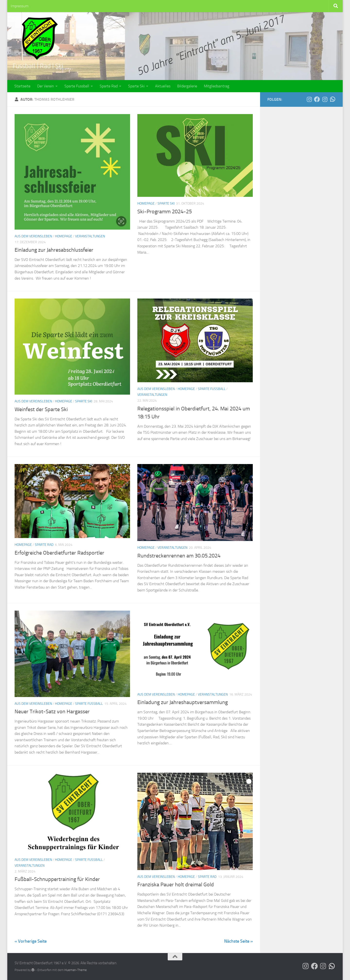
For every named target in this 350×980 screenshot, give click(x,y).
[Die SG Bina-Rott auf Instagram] (325, 99)
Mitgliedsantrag (217, 86)
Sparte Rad (109, 86)
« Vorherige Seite (31, 941)
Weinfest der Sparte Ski (41, 409)
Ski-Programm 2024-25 (165, 212)
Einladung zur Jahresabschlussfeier (54, 250)
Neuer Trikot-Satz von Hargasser (52, 712)
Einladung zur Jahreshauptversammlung (183, 702)
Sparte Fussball (77, 86)
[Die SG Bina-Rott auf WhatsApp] (332, 99)
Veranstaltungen (90, 236)
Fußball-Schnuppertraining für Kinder (57, 879)
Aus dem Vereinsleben (33, 236)
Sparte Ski (136, 86)
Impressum (20, 6)
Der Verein (46, 86)
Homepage (64, 236)
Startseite (22, 86)
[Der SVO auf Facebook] (317, 99)
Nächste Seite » (238, 941)
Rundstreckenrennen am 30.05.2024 (179, 556)
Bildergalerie (187, 86)
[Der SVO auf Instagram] (309, 99)
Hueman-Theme (76, 970)
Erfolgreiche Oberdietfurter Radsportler (59, 553)
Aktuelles (163, 86)
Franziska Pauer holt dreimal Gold (176, 885)
